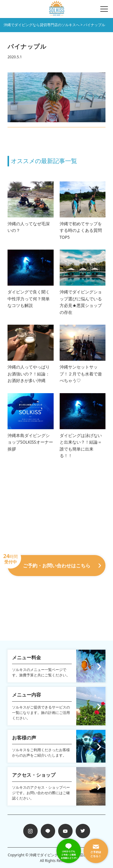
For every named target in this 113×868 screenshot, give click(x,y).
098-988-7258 (57, 584)
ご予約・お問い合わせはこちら (54, 562)
